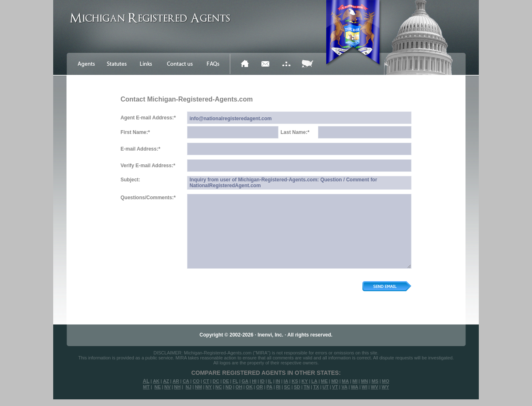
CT (206, 381)
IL (270, 381)
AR (176, 381)
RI (278, 387)
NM (198, 387)
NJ (188, 387)
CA (186, 381)
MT (146, 387)
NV (167, 387)
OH (239, 387)
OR (260, 387)
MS (375, 381)
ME (324, 381)
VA (344, 387)
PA (269, 387)
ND (229, 387)
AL (146, 381)
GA (245, 381)
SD (297, 387)
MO (386, 381)
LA (314, 381)
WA (355, 387)
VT (335, 387)
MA (345, 381)
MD (335, 381)
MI (355, 381)
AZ (166, 381)
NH (177, 387)
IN (278, 381)
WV (374, 387)
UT (326, 387)
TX (316, 387)
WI (364, 387)
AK (156, 381)
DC (216, 381)
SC (287, 387)
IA (286, 381)
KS (295, 381)
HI (254, 381)
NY (208, 387)
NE (158, 387)
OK (249, 387)
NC (219, 387)
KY (304, 381)
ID (262, 381)
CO (196, 381)
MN (364, 381)
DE (226, 381)
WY (385, 387)
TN (307, 387)
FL (235, 381)
